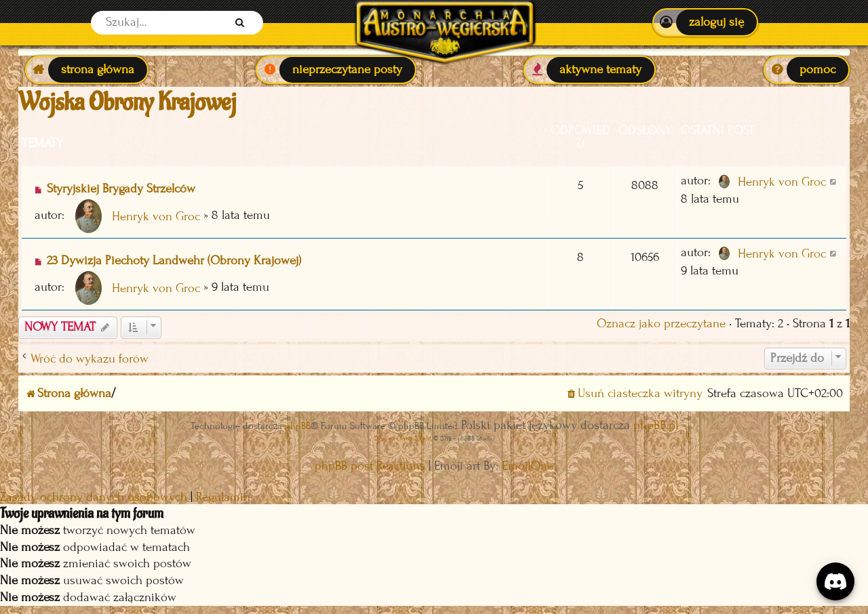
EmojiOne (528, 466)
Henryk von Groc (156, 217)
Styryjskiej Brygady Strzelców (121, 189)
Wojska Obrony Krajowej (127, 102)
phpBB (298, 426)
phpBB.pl (656, 425)
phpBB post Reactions (370, 466)
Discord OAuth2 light (403, 438)
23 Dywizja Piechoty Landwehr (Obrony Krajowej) (174, 261)
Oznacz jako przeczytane (661, 324)
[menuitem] (705, 22)
